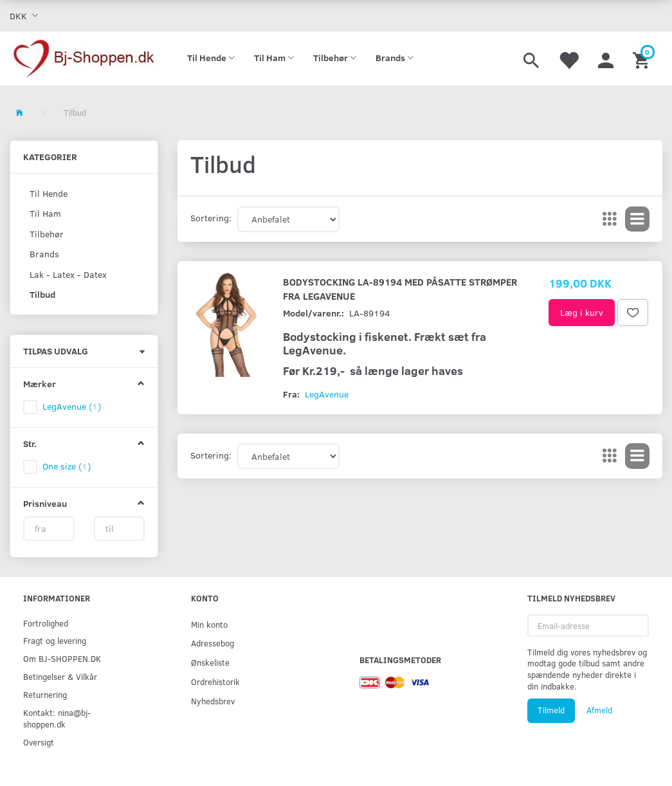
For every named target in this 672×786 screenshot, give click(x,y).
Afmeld (599, 710)
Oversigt (39, 742)
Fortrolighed (46, 623)
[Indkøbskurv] (643, 59)
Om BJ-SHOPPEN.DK (62, 658)
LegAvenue (327, 394)
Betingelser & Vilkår (60, 676)
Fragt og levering (55, 640)
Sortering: (211, 218)
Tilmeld (551, 710)
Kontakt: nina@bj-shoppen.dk (57, 718)
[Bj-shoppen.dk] (84, 59)
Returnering (45, 694)
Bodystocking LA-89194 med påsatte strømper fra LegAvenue (400, 288)
